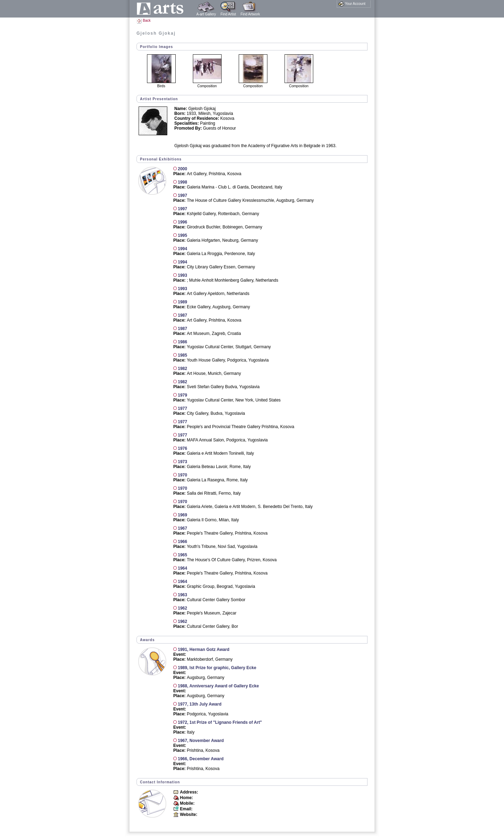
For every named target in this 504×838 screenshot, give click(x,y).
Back (143, 20)
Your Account (352, 4)
